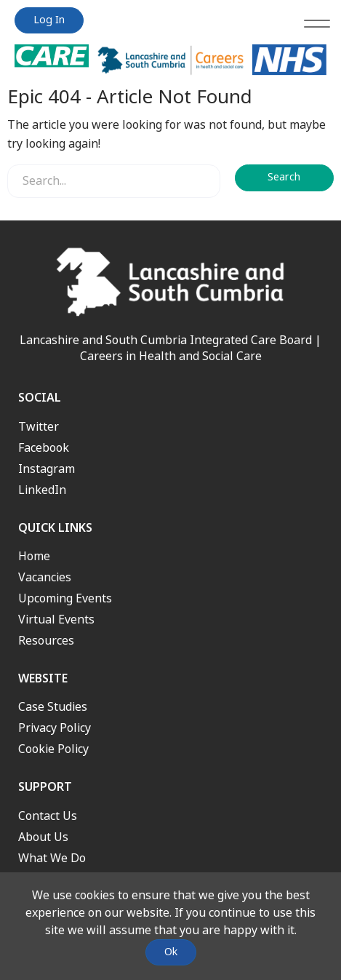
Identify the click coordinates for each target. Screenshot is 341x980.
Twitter (39, 427)
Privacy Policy (55, 728)
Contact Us (48, 816)
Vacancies (45, 577)
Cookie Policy (53, 749)
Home (34, 556)
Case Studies (53, 707)
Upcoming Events (65, 598)
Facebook (44, 448)
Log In (49, 20)
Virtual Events (56, 620)
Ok (171, 952)
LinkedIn (42, 490)
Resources (46, 641)
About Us (43, 837)
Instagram (47, 469)
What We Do (52, 858)
